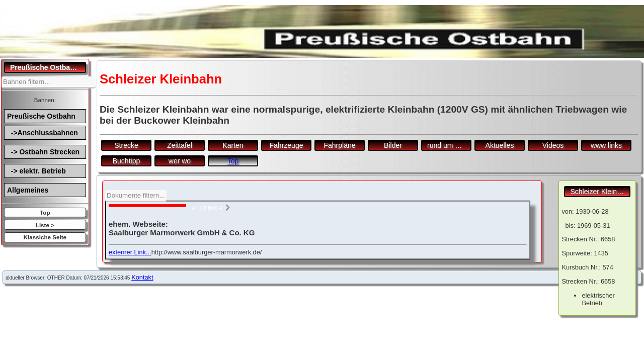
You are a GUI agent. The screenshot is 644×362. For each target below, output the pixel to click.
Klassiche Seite (45, 237)
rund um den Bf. (449, 145)
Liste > (45, 225)
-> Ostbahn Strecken (43, 152)
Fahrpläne (339, 145)
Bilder (393, 145)
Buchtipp (126, 161)
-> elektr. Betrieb (36, 171)
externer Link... (130, 252)
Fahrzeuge (287, 145)
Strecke (126, 145)
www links (606, 145)
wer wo (180, 161)
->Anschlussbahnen (43, 133)
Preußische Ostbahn (41, 116)
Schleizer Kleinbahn (600, 192)
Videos (553, 145)
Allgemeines (28, 190)
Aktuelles (500, 145)
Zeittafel (180, 145)
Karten (233, 145)
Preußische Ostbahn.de (48, 67)
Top (45, 212)
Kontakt (142, 277)
